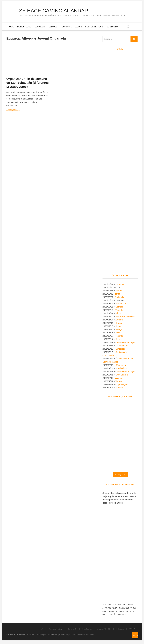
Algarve (119, 378)
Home (11, 27)
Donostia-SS (24, 27)
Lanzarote (120, 349)
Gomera (119, 307)
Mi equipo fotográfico (104, 629)
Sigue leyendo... (18, 110)
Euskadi (39, 27)
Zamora (119, 320)
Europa (66, 27)
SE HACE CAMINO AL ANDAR (54, 11)
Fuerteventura (122, 346)
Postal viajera (87, 629)
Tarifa (117, 294)
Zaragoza (120, 284)
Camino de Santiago (125, 342)
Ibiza (118, 333)
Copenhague (121, 384)
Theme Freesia (52, 635)
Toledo (119, 381)
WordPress (63, 635)
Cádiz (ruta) (121, 365)
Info (42, 629)
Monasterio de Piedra (126, 317)
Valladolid (120, 297)
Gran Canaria (122, 375)
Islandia (119, 388)
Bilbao (118, 313)
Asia (78, 27)
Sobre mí (132, 629)
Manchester (121, 304)
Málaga (119, 330)
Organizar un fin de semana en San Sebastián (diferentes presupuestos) (27, 83)
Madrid (119, 291)
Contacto (112, 27)
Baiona (119, 326)
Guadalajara (121, 368)
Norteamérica (93, 27)
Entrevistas (120, 629)
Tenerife (119, 310)
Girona (119, 323)
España (53, 27)
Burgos (119, 339)
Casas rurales (73, 629)
